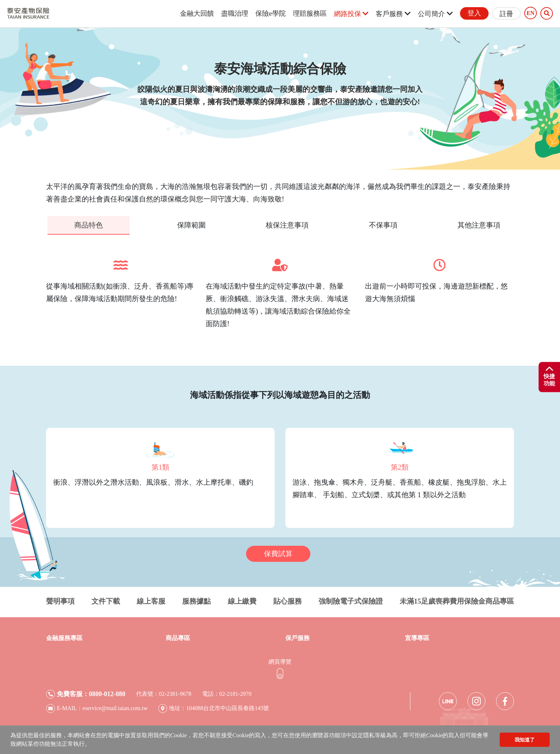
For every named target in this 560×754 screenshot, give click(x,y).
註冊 (506, 14)
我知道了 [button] (525, 740)
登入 (474, 13)
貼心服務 (287, 601)
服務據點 (196, 601)
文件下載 (106, 601)
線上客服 (151, 601)
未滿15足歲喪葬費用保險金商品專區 (457, 601)
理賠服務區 (310, 13)
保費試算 (278, 553)
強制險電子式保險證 (351, 601)
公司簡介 (435, 14)
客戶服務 (393, 14)
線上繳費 (242, 601)
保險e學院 (271, 13)
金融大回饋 (197, 13)
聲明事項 (60, 601)
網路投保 (351, 14)
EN (530, 13)
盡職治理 (235, 13)
